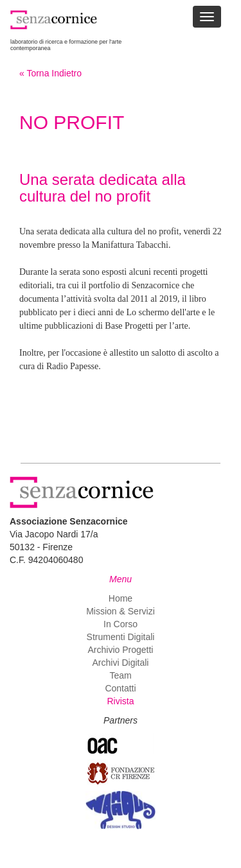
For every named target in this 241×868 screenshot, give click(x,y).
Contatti (120, 688)
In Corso (121, 624)
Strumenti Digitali (121, 637)
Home (121, 598)
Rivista (120, 701)
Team (120, 675)
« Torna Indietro (50, 73)
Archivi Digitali (121, 663)
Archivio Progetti (121, 650)
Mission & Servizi (121, 611)
